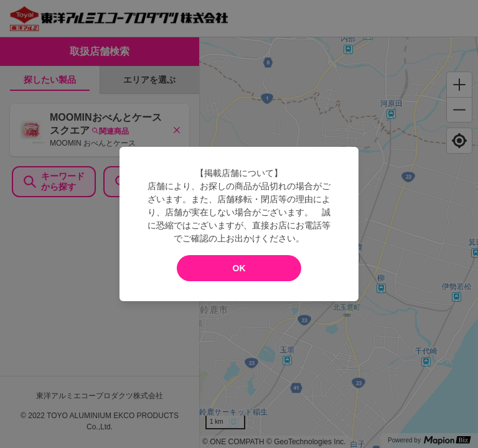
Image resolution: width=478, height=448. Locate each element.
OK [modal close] (239, 268)
